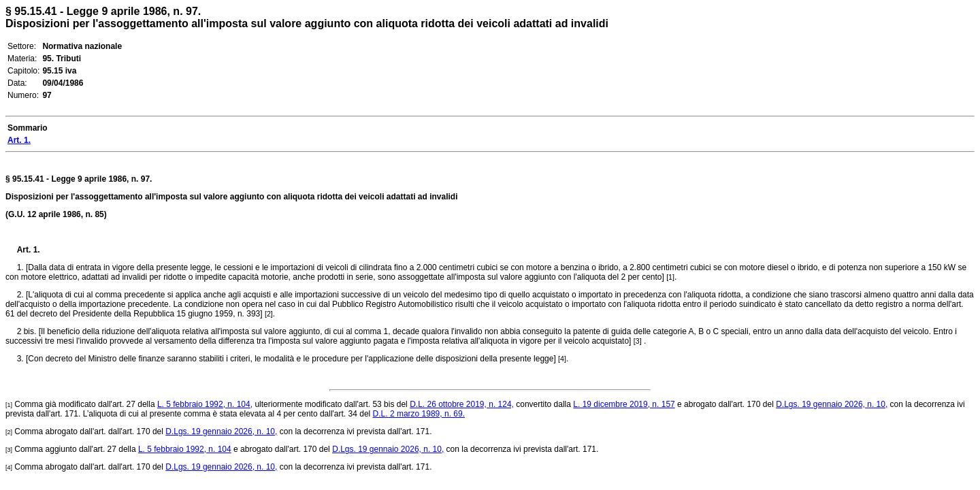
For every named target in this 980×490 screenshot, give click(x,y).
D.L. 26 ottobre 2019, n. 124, (462, 404)
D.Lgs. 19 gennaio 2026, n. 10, (832, 404)
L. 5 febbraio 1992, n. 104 (185, 449)
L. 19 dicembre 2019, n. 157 (624, 404)
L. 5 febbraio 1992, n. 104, (205, 404)
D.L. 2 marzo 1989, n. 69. (419, 414)
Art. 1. (29, 250)
